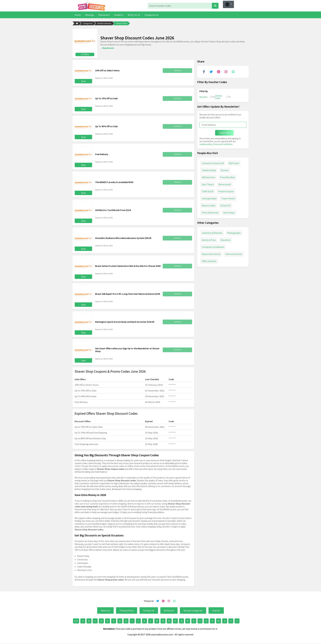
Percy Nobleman (210, 212)
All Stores (169, 609)
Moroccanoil (225, 183)
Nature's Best (209, 204)
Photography (234, 232)
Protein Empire (226, 190)
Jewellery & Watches (212, 232)
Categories (151, 15)
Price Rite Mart (228, 176)
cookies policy (206, 143)
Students (119, 15)
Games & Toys (209, 239)
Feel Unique (229, 212)
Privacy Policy (127, 609)
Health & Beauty (104, 23)
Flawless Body (209, 169)
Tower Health (228, 197)
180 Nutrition (209, 176)
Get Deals (177, 70)
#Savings (90, 15)
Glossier (225, 169)
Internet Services (234, 253)
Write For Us (134, 15)
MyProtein (234, 162)
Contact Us (149, 609)
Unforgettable (209, 197)
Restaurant (104, 15)
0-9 (76, 620)
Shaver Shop (122, 23)
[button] (228, 4)
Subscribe (224, 132)
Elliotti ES (225, 204)
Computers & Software (213, 246)
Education (225, 239)
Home (78, 15)
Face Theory (208, 183)
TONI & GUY (208, 190)
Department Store (211, 253)
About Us (105, 609)
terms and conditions (223, 143)
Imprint (216, 609)
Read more (108, 47)
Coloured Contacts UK (213, 162)
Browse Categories (193, 609)
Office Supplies (209, 260)
